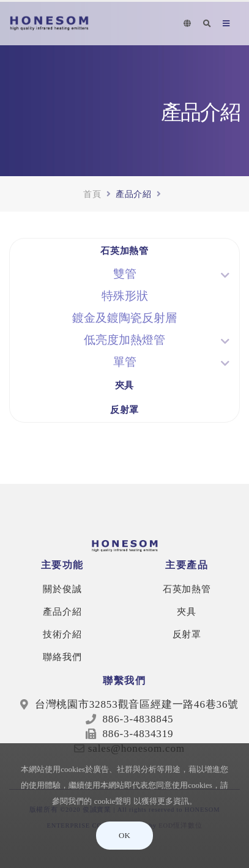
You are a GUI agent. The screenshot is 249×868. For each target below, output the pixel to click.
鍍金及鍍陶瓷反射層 (124, 318)
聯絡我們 (62, 657)
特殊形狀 (125, 296)
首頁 (92, 194)
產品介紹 (62, 611)
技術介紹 (62, 634)
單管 (125, 362)
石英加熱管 (124, 250)
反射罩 (124, 410)
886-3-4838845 (136, 719)
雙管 (125, 274)
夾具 (125, 385)
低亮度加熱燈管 (124, 340)
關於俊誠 (62, 589)
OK (124, 835)
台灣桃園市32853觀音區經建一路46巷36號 (137, 704)
